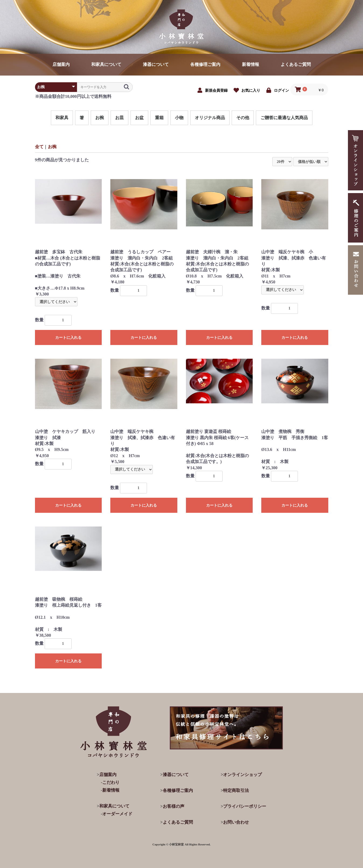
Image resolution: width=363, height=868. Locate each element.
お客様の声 (174, 806)
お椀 (100, 118)
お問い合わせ (236, 822)
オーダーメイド (117, 814)
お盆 (139, 118)
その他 (243, 118)
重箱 (159, 118)
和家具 (62, 118)
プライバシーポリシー (245, 806)
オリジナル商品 (210, 118)
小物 (179, 118)
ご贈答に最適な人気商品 (284, 118)
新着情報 (251, 64)
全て (39, 147)
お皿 (119, 118)
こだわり (111, 782)
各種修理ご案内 (205, 64)
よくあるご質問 (296, 64)
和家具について (106, 64)
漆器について (156, 64)
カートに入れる (68, 338)
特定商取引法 (236, 790)
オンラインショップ (242, 775)
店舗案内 (61, 64)
